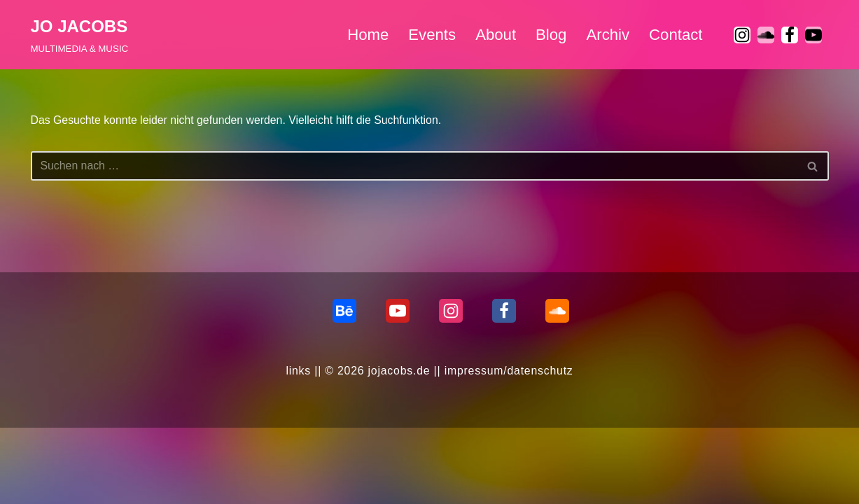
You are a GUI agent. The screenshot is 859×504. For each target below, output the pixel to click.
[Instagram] (742, 35)
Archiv (607, 35)
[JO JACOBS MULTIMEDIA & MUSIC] (80, 35)
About (495, 35)
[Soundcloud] (557, 387)
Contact (675, 35)
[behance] (344, 387)
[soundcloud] (766, 35)
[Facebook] (790, 35)
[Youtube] (813, 35)
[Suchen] (414, 167)
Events (430, 35)
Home (366, 35)
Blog (550, 35)
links (297, 447)
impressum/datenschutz (510, 447)
